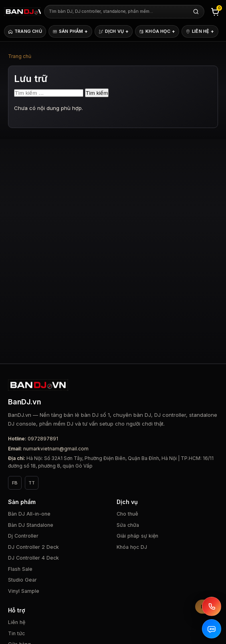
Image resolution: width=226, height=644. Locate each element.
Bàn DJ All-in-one (29, 514)
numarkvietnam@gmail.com (56, 449)
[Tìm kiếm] (196, 12)
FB (15, 483)
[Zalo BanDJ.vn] (212, 629)
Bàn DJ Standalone (31, 525)
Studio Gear (22, 580)
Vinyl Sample (24, 591)
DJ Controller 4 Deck (33, 558)
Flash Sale (20, 569)
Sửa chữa (128, 525)
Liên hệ (17, 622)
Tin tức (16, 633)
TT (32, 483)
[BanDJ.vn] (22, 12)
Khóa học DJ (132, 547)
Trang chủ (20, 56)
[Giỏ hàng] (215, 12)
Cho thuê (127, 514)
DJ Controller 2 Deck (33, 547)
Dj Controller (23, 536)
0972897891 (43, 439)
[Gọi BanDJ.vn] (212, 606)
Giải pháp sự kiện (137, 536)
